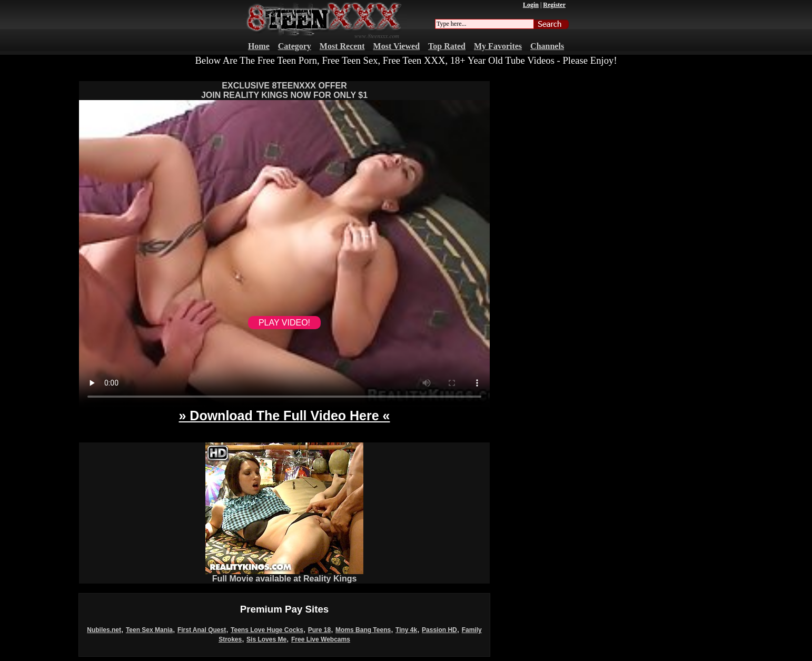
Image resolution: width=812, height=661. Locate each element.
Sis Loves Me (266, 639)
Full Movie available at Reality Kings (284, 575)
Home (259, 46)
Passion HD (439, 630)
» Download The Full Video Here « (284, 416)
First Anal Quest (202, 630)
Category (295, 46)
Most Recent (342, 46)
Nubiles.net (104, 630)
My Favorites (498, 46)
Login (531, 5)
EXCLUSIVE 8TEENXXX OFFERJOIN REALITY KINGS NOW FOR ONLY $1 (284, 90)
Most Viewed (397, 46)
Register (554, 5)
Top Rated (447, 46)
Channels (547, 46)
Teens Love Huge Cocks (267, 630)
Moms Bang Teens (363, 630)
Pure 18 (319, 630)
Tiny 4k (406, 630)
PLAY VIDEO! (284, 323)
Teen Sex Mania (149, 630)
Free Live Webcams (321, 639)
